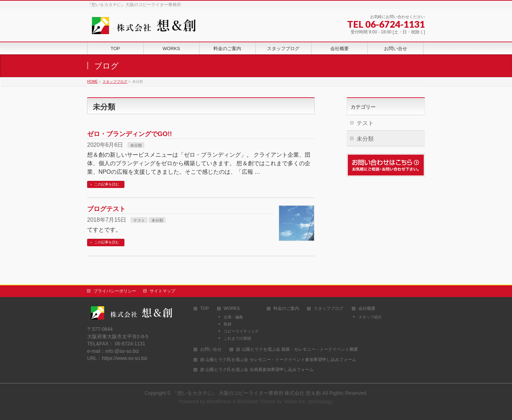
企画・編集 (233, 317)
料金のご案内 (286, 309)
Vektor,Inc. (295, 402)
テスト (139, 220)
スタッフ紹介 (370, 317)
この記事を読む (107, 184)
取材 (228, 324)
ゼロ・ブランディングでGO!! (130, 134)
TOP (204, 309)
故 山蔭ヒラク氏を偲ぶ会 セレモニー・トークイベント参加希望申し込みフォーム (278, 360)
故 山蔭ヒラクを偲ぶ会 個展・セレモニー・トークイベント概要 (297, 349)
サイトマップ (162, 291)
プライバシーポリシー (115, 291)
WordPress (219, 402)
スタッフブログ (329, 309)
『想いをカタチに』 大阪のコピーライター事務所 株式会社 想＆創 (247, 393)
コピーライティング (241, 331)
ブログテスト (106, 209)
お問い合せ (211, 349)
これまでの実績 (237, 338)
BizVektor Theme (256, 402)
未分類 (136, 145)
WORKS (232, 309)
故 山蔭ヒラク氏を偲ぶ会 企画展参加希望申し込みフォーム (257, 370)
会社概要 (367, 309)
